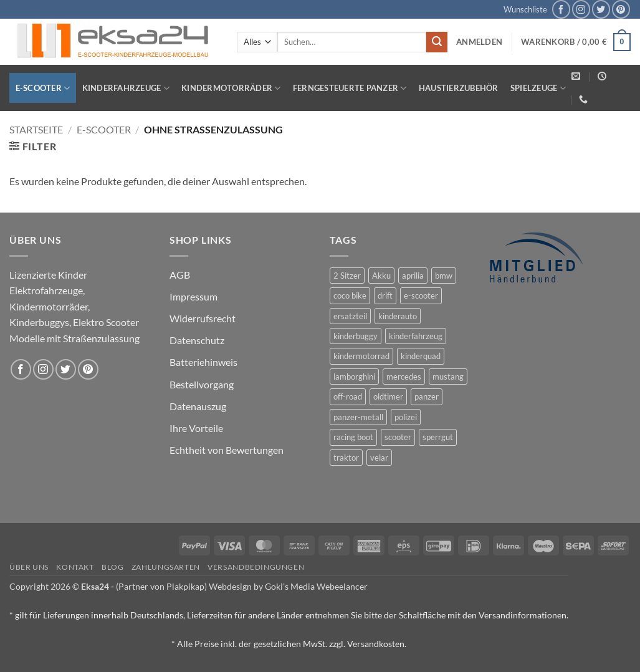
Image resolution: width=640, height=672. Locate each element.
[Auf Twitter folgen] (601, 9)
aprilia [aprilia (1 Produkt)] (413, 276)
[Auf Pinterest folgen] (621, 9)
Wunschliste (525, 9)
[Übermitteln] (437, 42)
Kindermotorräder (231, 88)
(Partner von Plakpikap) (161, 586)
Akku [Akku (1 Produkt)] (381, 276)
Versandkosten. (377, 644)
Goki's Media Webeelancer (316, 586)
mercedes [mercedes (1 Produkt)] (404, 377)
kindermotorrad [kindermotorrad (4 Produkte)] (361, 356)
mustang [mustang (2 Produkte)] (448, 377)
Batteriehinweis (203, 362)
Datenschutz (197, 340)
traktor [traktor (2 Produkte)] (346, 458)
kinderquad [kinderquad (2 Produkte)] (421, 356)
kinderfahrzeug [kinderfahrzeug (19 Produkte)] (416, 336)
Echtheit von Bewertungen (227, 450)
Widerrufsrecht (203, 318)
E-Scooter (43, 88)
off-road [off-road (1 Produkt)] (348, 396)
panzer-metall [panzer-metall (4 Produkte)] (358, 417)
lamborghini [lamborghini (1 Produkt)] (354, 377)
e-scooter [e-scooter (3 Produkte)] (421, 295)
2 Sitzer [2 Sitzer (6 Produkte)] (347, 276)
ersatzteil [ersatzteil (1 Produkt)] (350, 316)
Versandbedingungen (256, 567)
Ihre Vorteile (196, 428)
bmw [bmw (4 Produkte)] (444, 276)
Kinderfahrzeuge (126, 88)
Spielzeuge (538, 88)
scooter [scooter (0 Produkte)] (398, 437)
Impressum (193, 296)
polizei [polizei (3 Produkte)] (406, 417)
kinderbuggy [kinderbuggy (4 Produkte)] (356, 336)
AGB (180, 275)
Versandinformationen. (523, 615)
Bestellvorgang (202, 384)
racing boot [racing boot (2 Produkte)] (353, 437)
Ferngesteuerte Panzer (350, 88)
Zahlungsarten (166, 567)
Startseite (36, 129)
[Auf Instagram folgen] (581, 9)
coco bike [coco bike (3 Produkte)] (350, 295)
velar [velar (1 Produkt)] (379, 458)
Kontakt (75, 567)
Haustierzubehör (459, 88)
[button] (479, 42)
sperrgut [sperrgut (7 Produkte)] (438, 437)
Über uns (29, 567)
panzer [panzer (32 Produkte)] (427, 396)
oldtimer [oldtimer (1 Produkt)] (388, 396)
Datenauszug (198, 406)
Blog (112, 567)
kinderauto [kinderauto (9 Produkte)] (398, 316)
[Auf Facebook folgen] (561, 9)
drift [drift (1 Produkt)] (385, 295)
